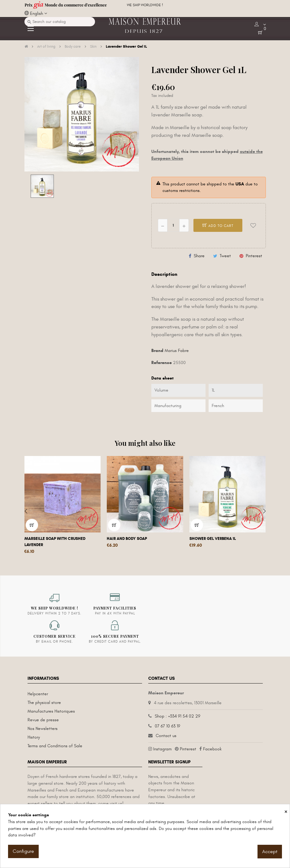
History (34, 737)
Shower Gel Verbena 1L (213, 539)
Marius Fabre (177, 351)
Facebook (212, 749)
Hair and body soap (127, 539)
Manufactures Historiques (51, 711)
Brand (157, 351)
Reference (162, 363)
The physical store (44, 703)
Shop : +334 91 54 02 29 (177, 716)
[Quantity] (173, 225)
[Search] (60, 22)
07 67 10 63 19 (167, 726)
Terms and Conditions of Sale (55, 746)
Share (199, 256)
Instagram (162, 749)
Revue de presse (43, 720)
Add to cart (218, 226)
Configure (23, 851)
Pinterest (254, 256)
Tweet (225, 256)
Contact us (166, 736)
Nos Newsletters (43, 729)
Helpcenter (38, 694)
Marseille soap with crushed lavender (55, 542)
